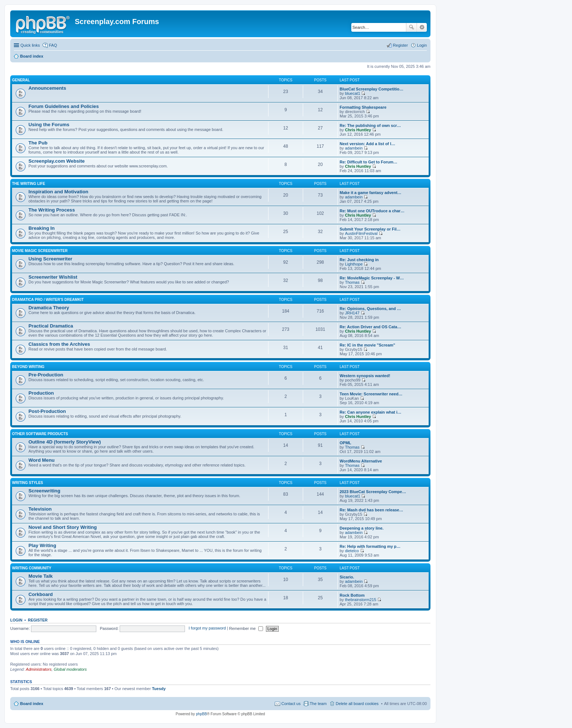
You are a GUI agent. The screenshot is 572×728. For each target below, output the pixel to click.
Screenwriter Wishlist (53, 277)
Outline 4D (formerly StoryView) (65, 442)
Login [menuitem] (422, 45)
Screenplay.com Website (57, 161)
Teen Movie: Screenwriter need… (371, 394)
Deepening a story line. (362, 528)
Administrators (39, 669)
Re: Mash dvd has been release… (371, 510)
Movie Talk (40, 576)
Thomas (352, 282)
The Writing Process (52, 210)
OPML (345, 443)
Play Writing (42, 545)
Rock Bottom (352, 595)
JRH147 (352, 313)
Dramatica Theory (49, 308)
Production (41, 393)
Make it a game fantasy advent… (370, 193)
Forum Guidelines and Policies (64, 106)
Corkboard (41, 594)
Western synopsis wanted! (365, 376)
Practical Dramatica (51, 326)
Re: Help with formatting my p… (370, 546)
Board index (32, 704)
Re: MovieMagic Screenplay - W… (372, 278)
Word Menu (42, 460)
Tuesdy (159, 689)
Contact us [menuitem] (291, 704)
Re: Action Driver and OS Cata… (370, 327)
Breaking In (42, 228)
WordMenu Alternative (361, 461)
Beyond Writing (28, 367)
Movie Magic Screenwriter (40, 251)
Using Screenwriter (50, 259)
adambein (354, 148)
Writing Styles (28, 483)
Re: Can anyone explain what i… (370, 412)
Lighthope (354, 264)
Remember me (246, 628)
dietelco (352, 551)
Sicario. (347, 577)
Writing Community (32, 568)
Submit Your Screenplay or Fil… (370, 229)
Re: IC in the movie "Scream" (367, 345)
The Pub (38, 143)
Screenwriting (44, 491)
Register (38, 620)
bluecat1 (353, 93)
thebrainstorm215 (361, 600)
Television (40, 509)
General (21, 80)
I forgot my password (207, 628)
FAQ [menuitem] (53, 45)
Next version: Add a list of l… (367, 144)
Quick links (30, 45)
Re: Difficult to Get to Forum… (368, 162)
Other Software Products (40, 434)
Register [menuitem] (400, 45)
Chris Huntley (358, 130)
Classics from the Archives (59, 344)
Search (411, 27)
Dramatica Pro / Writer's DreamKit (48, 300)
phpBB (201, 714)
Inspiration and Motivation (58, 192)
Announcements (47, 88)
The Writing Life (29, 184)
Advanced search (422, 27)
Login (16, 620)
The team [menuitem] (318, 704)
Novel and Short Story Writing (63, 527)
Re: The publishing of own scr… (370, 125)
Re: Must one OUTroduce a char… (372, 211)
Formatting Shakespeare (363, 107)
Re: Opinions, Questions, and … (370, 309)
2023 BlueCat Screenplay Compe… (373, 492)
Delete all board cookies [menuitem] (357, 704)
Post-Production (47, 411)
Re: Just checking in (359, 260)
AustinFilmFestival (361, 233)
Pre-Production (46, 375)
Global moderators (70, 669)
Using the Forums (49, 125)
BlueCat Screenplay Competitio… (372, 89)
